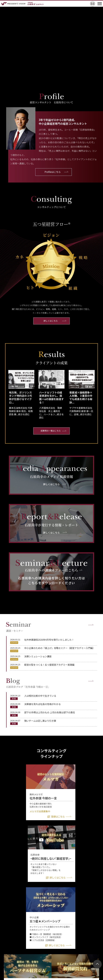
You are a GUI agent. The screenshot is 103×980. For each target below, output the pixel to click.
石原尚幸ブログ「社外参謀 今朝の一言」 (28, 683)
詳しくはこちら (51, 321)
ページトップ (97, 964)
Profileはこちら (53, 172)
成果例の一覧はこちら (51, 430)
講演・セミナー (19, 627)
